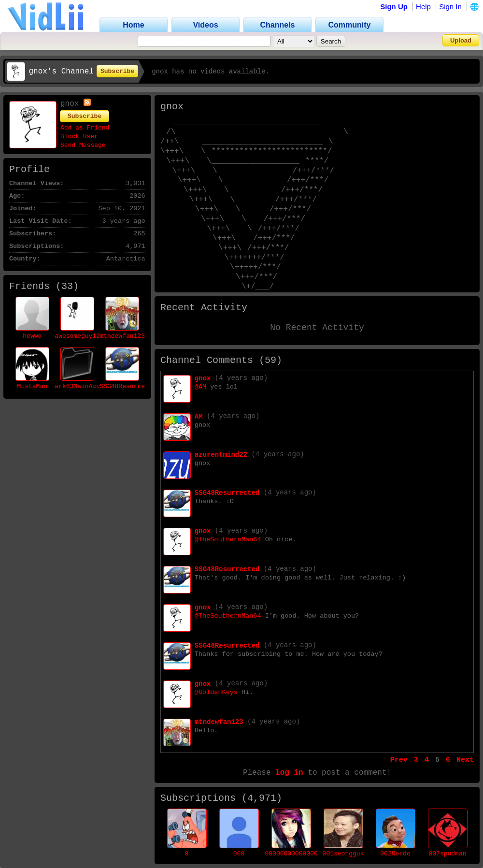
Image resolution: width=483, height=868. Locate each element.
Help (423, 7)
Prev (399, 760)
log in (289, 773)
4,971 (262, 798)
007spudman (448, 854)
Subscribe (117, 71)
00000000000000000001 (303, 854)
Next (465, 760)
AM (199, 417)
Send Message (83, 145)
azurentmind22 (221, 455)
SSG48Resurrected (130, 386)
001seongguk (343, 854)
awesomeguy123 (79, 336)
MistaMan (32, 386)
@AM (200, 387)
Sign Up (394, 7)
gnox (203, 378)
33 (67, 286)
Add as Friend (85, 128)
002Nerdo (395, 854)
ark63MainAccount (85, 386)
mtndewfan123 (122, 336)
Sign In (450, 7)
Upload (461, 40)
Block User (79, 137)
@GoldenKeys (216, 692)
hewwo (32, 336)
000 (239, 854)
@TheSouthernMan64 (228, 540)
